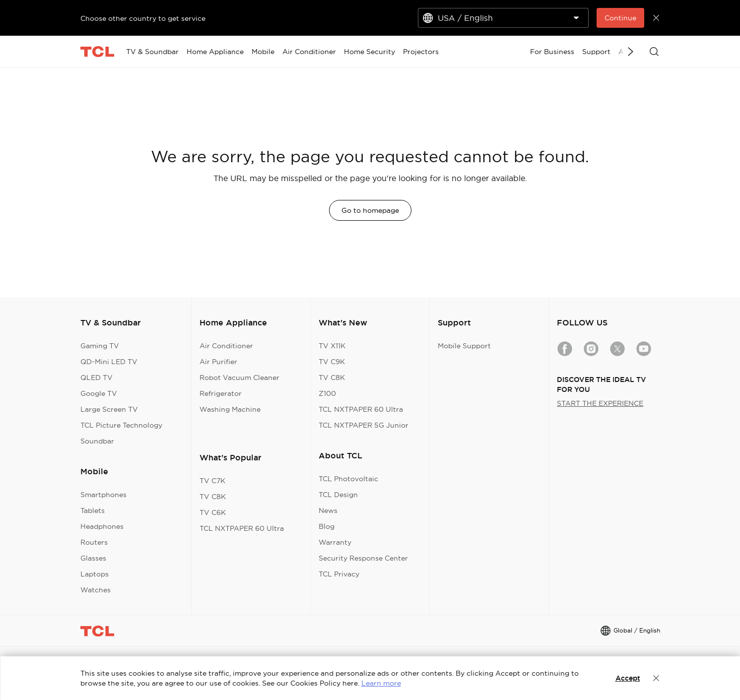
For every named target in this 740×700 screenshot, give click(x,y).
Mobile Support (464, 346)
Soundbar (97, 441)
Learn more (381, 683)
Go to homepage (370, 210)
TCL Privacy (339, 574)
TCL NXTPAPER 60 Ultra (242, 528)
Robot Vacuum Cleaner (239, 378)
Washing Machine (230, 409)
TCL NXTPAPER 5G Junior (364, 425)
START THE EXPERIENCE (600, 403)
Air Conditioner (226, 346)
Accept (628, 678)
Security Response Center (363, 558)
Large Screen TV (109, 409)
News (328, 510)
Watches (96, 590)
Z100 (327, 393)
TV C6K (213, 512)
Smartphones (103, 495)
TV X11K (332, 346)
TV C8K (213, 497)
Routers (94, 542)
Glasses (93, 558)
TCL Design (338, 495)
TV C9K (332, 362)
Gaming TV (100, 346)
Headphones (102, 526)
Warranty (335, 542)
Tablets (93, 510)
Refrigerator (221, 393)
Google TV (99, 393)
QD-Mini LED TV (109, 362)
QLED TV (97, 378)
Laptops (95, 574)
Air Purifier (218, 362)
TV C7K (212, 481)
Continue (620, 18)
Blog (327, 526)
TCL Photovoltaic (348, 479)
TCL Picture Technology (121, 425)
